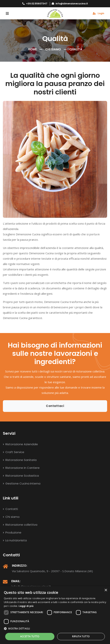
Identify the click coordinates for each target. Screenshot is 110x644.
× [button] (106, 590)
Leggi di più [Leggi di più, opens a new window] (26, 606)
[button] (55, 629)
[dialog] (55, 615)
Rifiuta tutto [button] (81, 636)
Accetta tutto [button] (30, 636)
